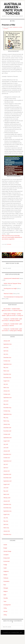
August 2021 (6, 381)
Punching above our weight (10, 289)
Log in (21, 632)
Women (5, 611)
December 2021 (7, 374)
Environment (7, 561)
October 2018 (7, 434)
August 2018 (6, 441)
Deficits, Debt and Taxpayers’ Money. (12, 283)
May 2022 (6, 368)
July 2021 (6, 384)
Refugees (9, 244)
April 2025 (6, 351)
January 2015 (7, 531)
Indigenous (6, 571)
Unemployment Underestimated (11, 278)
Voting (5, 608)
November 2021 (7, 378)
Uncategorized (7, 605)
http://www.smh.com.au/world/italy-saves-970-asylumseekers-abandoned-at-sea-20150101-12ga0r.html (12, 237)
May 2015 (6, 521)
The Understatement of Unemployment (13, 297)
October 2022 (7, 361)
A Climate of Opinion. (18, 310)
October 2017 (7, 458)
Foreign (5, 565)
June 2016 (6, 488)
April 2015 (6, 524)
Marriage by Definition (15, 321)
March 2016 (6, 494)
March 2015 (6, 528)
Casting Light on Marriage (16, 331)
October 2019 (7, 411)
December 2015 (7, 504)
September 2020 (8, 398)
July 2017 (6, 464)
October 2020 (7, 394)
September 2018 (7, 438)
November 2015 (7, 508)
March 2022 (6, 371)
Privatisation (6, 581)
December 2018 (7, 428)
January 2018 (7, 451)
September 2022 (7, 364)
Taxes (5, 601)
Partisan (5, 575)
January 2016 (7, 501)
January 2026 (7, 341)
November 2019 (7, 408)
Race (5, 585)
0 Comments (6, 29)
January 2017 (7, 471)
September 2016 (7, 481)
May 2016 (6, 491)
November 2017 (7, 454)
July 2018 (6, 444)
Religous (6, 591)
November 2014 (7, 534)
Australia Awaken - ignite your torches (12, 9)
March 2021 (6, 388)
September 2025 (7, 344)
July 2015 (6, 518)
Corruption (6, 555)
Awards (5, 545)
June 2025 (6, 347)
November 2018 (7, 431)
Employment (7, 558)
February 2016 (7, 498)
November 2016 (7, 478)
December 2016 (7, 474)
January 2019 (7, 424)
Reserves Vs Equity (8, 294)
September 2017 (7, 461)
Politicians (6, 578)
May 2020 (6, 404)
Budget (5, 548)
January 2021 (7, 391)
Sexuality (6, 598)
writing (5, 615)
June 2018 (6, 448)
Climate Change (7, 551)
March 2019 (6, 421)
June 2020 (6, 401)
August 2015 (6, 514)
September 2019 (7, 414)
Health (5, 568)
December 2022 (7, 358)
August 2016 (6, 484)
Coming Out (20, 315)
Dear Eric (12, 326)
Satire (5, 595)
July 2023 (6, 354)
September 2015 (7, 511)
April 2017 (6, 468)
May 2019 (6, 418)
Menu (13, 21)
